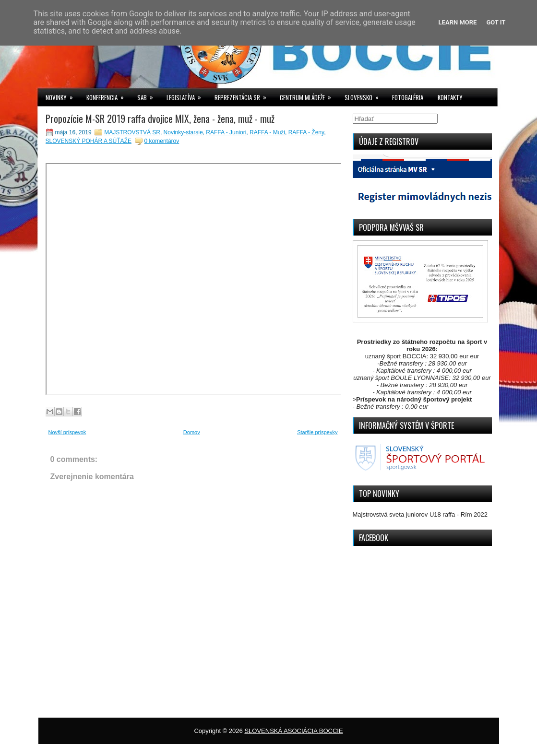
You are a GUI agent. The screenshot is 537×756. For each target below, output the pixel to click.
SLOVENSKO (365, 95)
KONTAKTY (450, 97)
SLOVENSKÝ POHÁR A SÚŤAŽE (89, 141)
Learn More (458, 22)
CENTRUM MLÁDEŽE (309, 95)
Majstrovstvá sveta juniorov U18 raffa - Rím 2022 (420, 514)
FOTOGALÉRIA (408, 97)
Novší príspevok (67, 432)
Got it (496, 22)
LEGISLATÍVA (187, 95)
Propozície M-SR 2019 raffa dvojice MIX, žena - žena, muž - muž (160, 118)
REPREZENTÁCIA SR (244, 95)
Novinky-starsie (183, 132)
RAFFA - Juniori (226, 132)
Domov (192, 432)
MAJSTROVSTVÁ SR (132, 132)
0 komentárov (162, 141)
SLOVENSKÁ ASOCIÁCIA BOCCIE (293, 731)
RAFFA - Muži (267, 132)
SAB (148, 95)
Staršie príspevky (317, 432)
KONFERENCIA (108, 95)
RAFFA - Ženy (306, 132)
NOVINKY (62, 95)
